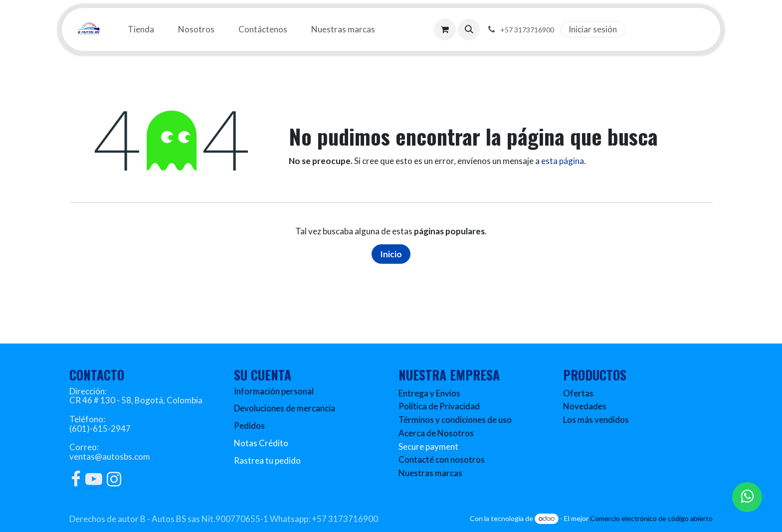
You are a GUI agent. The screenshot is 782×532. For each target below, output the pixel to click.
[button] (469, 29)
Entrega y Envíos (429, 393)
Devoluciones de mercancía (285, 408)
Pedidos (249, 426)
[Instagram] (114, 479)
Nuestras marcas (430, 473)
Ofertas (578, 393)
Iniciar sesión (593, 29)
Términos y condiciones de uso (455, 420)
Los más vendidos (596, 420)
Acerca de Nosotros (436, 433)
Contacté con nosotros (442, 459)
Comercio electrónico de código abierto (651, 518)
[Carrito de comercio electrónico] (445, 29)
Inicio (391, 254)
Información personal (274, 391)
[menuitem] (141, 30)
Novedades (585, 406)
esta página (563, 161)
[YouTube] (94, 479)
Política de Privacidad (439, 406)
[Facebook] (76, 479)
